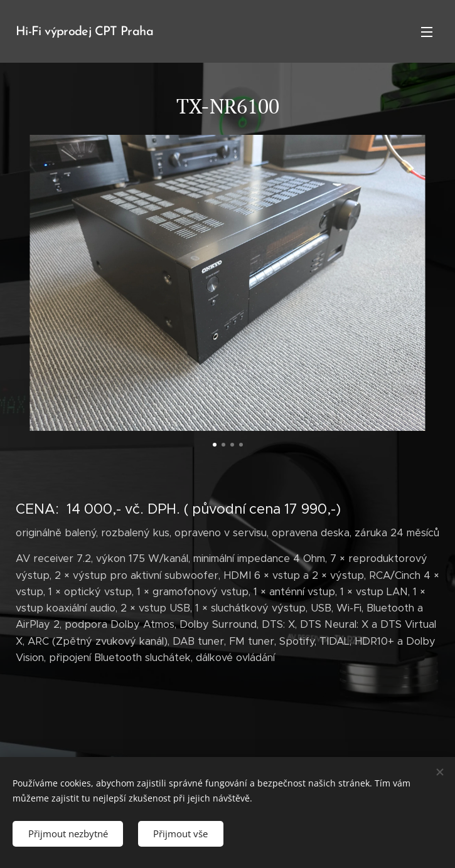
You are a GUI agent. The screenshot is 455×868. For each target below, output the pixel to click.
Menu (427, 32)
